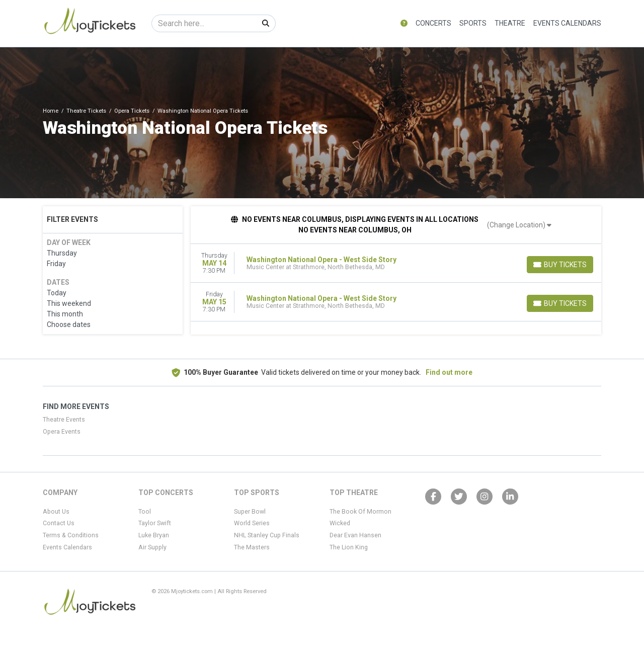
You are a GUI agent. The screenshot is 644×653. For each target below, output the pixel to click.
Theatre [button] (510, 23)
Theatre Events (64, 420)
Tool (145, 512)
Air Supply (152, 547)
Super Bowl (250, 512)
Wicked (340, 523)
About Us (56, 512)
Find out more (449, 372)
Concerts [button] (433, 23)
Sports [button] (473, 23)
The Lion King (349, 547)
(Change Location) (519, 225)
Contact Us (59, 523)
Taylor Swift (155, 523)
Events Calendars (567, 23)
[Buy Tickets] (560, 265)
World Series (252, 523)
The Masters (252, 547)
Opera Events (62, 432)
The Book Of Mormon (360, 512)
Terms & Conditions (71, 535)
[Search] (204, 23)
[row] (396, 263)
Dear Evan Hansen (355, 535)
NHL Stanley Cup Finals (267, 535)
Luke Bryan (154, 535)
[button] (404, 23)
